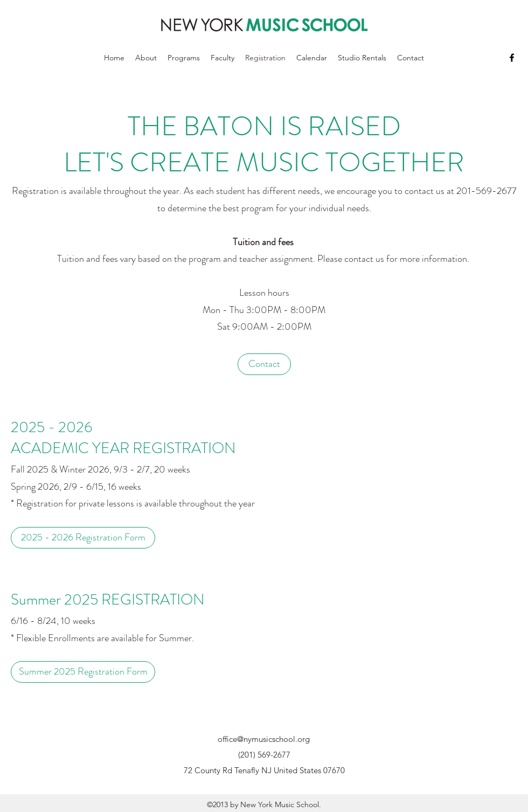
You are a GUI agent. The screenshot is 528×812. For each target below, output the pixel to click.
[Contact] (264, 364)
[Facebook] (512, 58)
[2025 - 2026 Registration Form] (83, 538)
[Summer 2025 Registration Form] (83, 672)
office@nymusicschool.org (264, 739)
